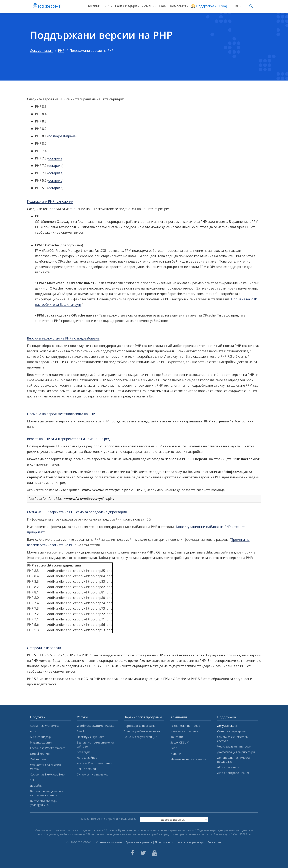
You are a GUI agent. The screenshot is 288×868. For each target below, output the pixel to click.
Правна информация (139, 842)
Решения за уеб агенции (140, 737)
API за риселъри (228, 767)
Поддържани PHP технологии (50, 201)
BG (238, 6)
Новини (176, 754)
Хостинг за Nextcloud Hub (47, 774)
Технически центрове (185, 726)
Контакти (177, 737)
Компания (179, 6)
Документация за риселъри (236, 752)
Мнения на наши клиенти (188, 759)
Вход (224, 6)
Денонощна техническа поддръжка (233, 760)
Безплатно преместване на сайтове (95, 744)
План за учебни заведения (142, 731)
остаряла (55, 158)
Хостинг (94, 6)
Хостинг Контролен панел (94, 763)
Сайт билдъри (127, 6)
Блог (173, 748)
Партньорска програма (139, 726)
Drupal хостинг (40, 754)
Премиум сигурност (90, 737)
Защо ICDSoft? (180, 742)
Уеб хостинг (38, 759)
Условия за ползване (109, 842)
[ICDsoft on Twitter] (143, 853)
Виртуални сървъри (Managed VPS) (44, 803)
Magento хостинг (41, 742)
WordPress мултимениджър (96, 726)
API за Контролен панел (233, 773)
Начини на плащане (184, 731)
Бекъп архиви (86, 769)
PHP (61, 51)
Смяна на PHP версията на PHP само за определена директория (77, 512)
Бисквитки (214, 842)
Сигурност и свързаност (93, 774)
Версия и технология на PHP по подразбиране (63, 338)
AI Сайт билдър (40, 737)
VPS (108, 6)
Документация (41, 51)
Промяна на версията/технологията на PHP (61, 414)
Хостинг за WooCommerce (48, 748)
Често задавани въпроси (234, 746)
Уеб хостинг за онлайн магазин (45, 767)
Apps (33, 731)
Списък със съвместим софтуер (233, 739)
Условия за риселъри (191, 842)
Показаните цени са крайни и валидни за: (108, 819)
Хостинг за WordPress (45, 726)
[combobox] (174, 819)
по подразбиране (62, 136)
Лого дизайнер (87, 758)
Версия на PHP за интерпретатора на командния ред (68, 439)
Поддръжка (204, 6)
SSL (32, 780)
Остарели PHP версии (44, 648)
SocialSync (84, 752)
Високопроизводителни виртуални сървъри (46, 793)
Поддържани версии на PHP (101, 35)
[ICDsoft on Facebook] (132, 853)
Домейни (149, 6)
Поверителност (165, 842)
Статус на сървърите (231, 731)
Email (163, 6)
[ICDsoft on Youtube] (155, 853)
